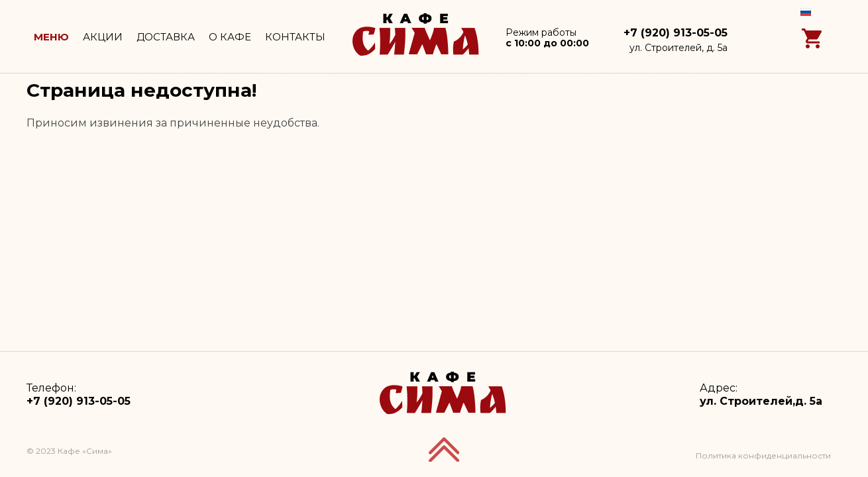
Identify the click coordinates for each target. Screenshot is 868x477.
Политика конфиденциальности (763, 455)
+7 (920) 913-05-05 (676, 33)
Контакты (295, 37)
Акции (103, 37)
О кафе (230, 37)
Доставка (166, 37)
